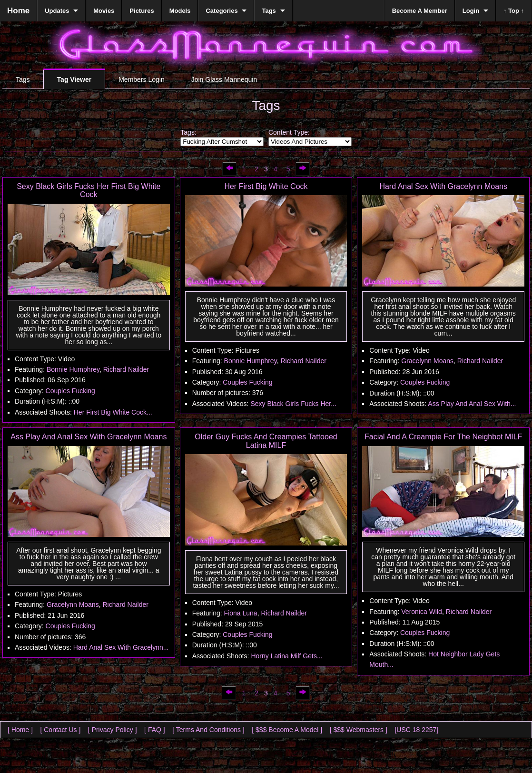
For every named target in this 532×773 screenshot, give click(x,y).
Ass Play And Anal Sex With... (472, 404)
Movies (104, 11)
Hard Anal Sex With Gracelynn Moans (443, 186)
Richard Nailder (126, 369)
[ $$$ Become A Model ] (287, 730)
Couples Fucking (70, 391)
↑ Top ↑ (514, 11)
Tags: (188, 132)
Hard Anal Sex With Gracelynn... (121, 647)
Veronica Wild (422, 612)
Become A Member (420, 11)
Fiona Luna (241, 613)
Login (471, 11)
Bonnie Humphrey (73, 369)
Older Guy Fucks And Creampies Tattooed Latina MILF (266, 441)
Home (18, 11)
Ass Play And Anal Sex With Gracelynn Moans (89, 437)
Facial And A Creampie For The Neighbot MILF (443, 437)
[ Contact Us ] (60, 730)
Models (180, 11)
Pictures (142, 11)
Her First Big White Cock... (113, 412)
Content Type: (289, 132)
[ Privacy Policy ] (113, 730)
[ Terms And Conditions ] (208, 730)
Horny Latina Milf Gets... (286, 656)
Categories (222, 11)
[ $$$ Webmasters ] (359, 730)
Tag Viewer (74, 79)
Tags (23, 79)
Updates (57, 11)
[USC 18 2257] (416, 730)
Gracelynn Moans (427, 361)
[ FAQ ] (155, 730)
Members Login (142, 79)
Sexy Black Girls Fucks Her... (293, 404)
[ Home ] (20, 730)
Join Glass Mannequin (224, 79)
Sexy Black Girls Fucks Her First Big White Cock (89, 191)
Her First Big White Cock (266, 186)
